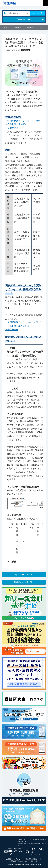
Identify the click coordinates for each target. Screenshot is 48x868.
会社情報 (8, 859)
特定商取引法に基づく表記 (19, 861)
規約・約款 (34, 861)
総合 (6, 27)
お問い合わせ (18, 859)
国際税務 (30, 27)
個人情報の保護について (33, 859)
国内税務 (18, 27)
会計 (42, 27)
